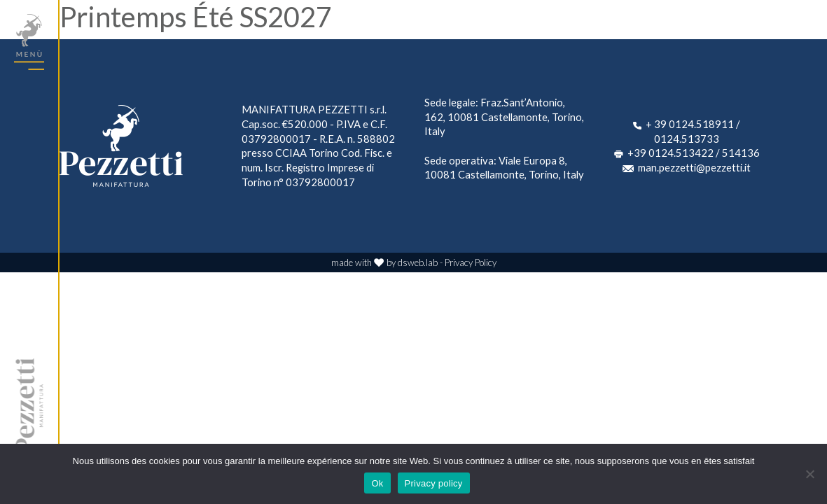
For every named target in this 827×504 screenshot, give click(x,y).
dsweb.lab (418, 262)
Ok (377, 483)
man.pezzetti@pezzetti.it (694, 167)
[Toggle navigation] (29, 42)
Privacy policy (434, 483)
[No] (809, 474)
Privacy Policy (471, 262)
